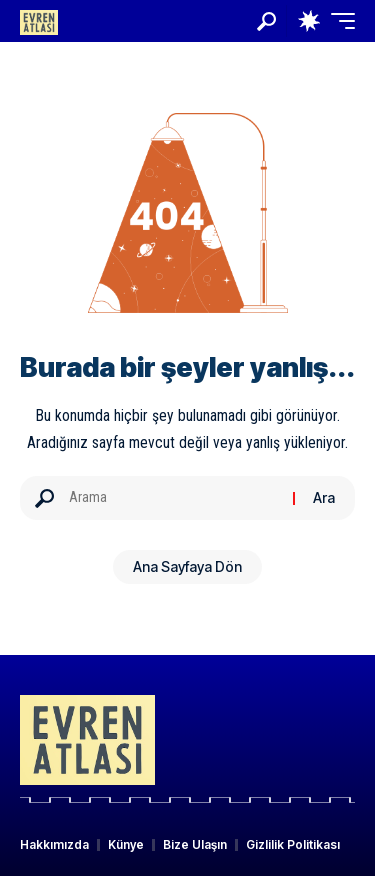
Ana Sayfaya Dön (187, 566)
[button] (266, 21)
